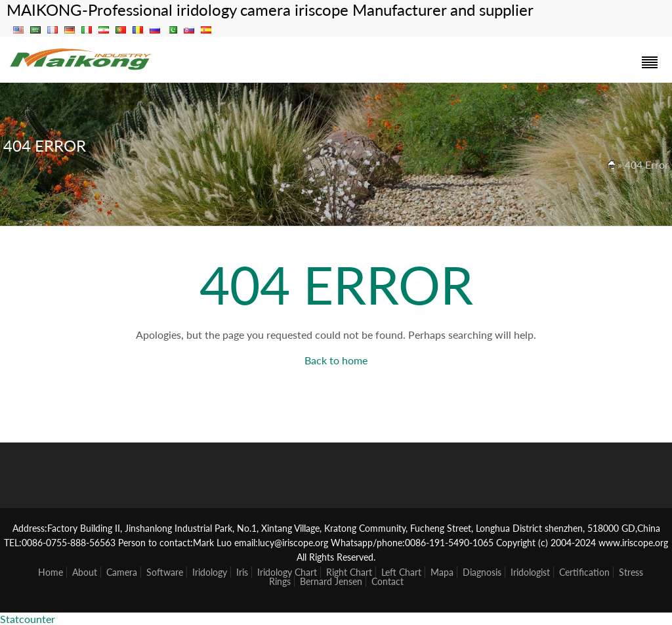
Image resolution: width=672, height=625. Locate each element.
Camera (122, 572)
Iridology (210, 572)
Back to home (336, 360)
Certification (584, 572)
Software (165, 572)
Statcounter (28, 619)
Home (51, 572)
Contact (388, 581)
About (85, 572)
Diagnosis (482, 572)
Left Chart (401, 572)
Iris (242, 572)
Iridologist (530, 572)
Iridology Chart (287, 572)
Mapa (442, 572)
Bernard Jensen (331, 581)
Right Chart (349, 572)
